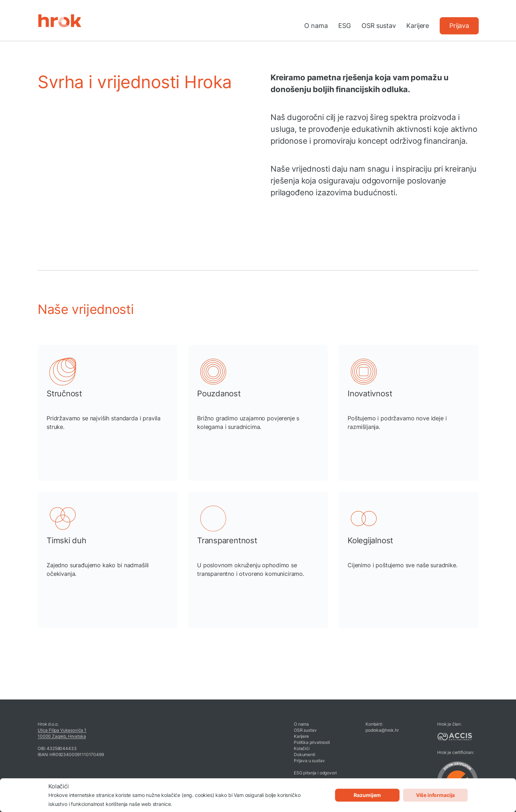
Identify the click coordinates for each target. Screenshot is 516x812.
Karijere (418, 26)
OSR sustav (379, 26)
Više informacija (435, 795)
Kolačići (302, 748)
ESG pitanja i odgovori (315, 773)
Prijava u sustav (309, 761)
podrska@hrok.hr (382, 730)
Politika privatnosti (312, 742)
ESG (345, 26)
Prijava (459, 26)
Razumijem (367, 795)
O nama (316, 26)
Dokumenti (305, 754)
